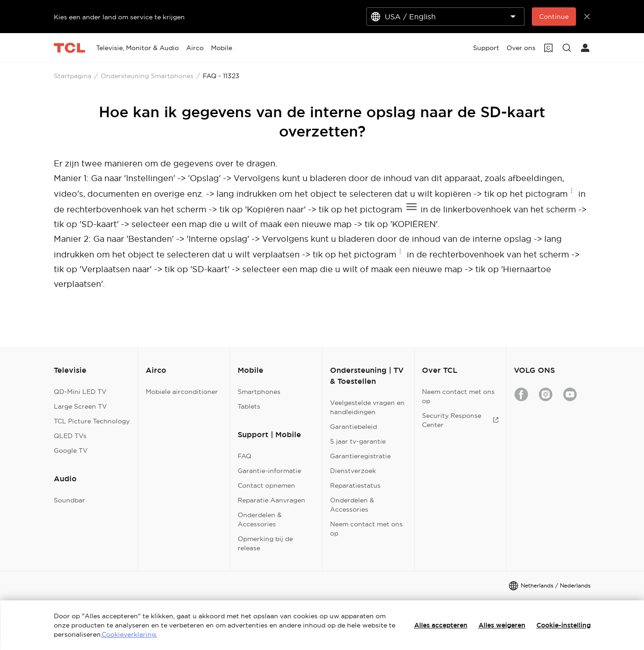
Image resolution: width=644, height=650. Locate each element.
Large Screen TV (80, 406)
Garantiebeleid (353, 427)
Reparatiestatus (355, 485)
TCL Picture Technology (92, 421)
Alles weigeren (502, 625)
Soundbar (69, 500)
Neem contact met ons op (366, 529)
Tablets (249, 406)
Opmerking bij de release (265, 543)
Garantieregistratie (360, 456)
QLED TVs (70, 436)
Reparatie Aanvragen (271, 500)
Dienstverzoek (353, 471)
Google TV (71, 450)
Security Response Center (460, 420)
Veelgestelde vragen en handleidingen (367, 407)
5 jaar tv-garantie (358, 441)
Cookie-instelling (564, 625)
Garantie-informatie (269, 471)
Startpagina (73, 76)
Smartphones (259, 392)
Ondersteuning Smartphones (147, 76)
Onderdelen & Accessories (260, 519)
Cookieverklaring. (129, 634)
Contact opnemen (266, 485)
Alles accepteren (441, 625)
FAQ (245, 456)
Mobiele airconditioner (182, 392)
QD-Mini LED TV (80, 392)
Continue (554, 17)
